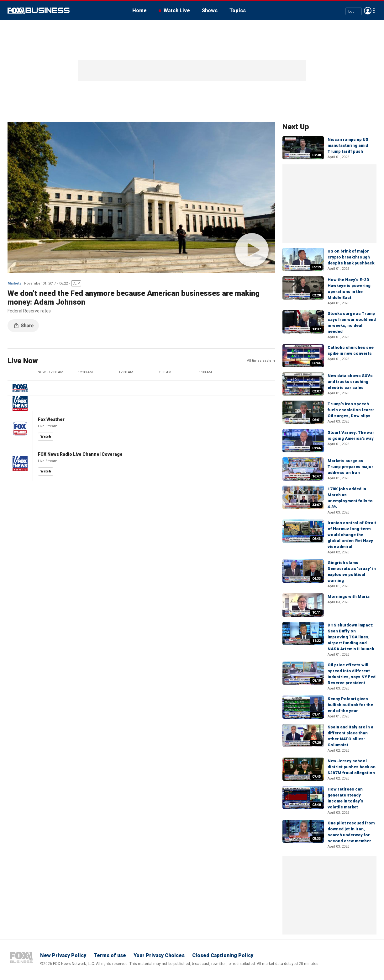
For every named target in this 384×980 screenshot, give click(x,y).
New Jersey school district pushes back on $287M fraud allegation (352, 767)
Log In (353, 11)
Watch (46, 437)
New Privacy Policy (63, 955)
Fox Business (39, 11)
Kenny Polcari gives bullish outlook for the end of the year (350, 705)
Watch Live (177, 11)
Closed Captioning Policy (223, 955)
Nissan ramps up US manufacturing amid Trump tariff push (348, 145)
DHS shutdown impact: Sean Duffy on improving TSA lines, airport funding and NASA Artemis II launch (351, 637)
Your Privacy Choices (159, 955)
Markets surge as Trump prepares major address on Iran (350, 467)
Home (139, 11)
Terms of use (110, 955)
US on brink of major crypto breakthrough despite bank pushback (351, 257)
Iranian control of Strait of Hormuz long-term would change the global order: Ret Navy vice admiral (352, 535)
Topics (238, 11)
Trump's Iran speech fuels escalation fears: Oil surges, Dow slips (351, 410)
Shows (210, 11)
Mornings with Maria (349, 597)
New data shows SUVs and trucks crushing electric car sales (350, 382)
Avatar (368, 11)
